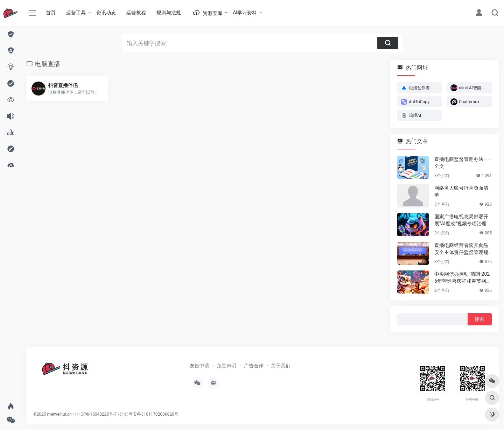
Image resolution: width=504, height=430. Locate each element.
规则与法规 (169, 13)
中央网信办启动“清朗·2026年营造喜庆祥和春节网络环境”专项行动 (463, 278)
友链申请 (199, 366)
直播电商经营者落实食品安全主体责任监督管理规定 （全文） (461, 249)
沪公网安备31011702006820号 (149, 414)
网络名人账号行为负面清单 (461, 191)
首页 (51, 13)
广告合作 (254, 366)
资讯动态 (106, 13)
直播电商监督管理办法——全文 (463, 163)
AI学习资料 (245, 13)
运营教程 (136, 13)
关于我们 (281, 366)
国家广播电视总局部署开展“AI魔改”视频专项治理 (461, 220)
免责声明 (226, 366)
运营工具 (76, 13)
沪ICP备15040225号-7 (96, 414)
